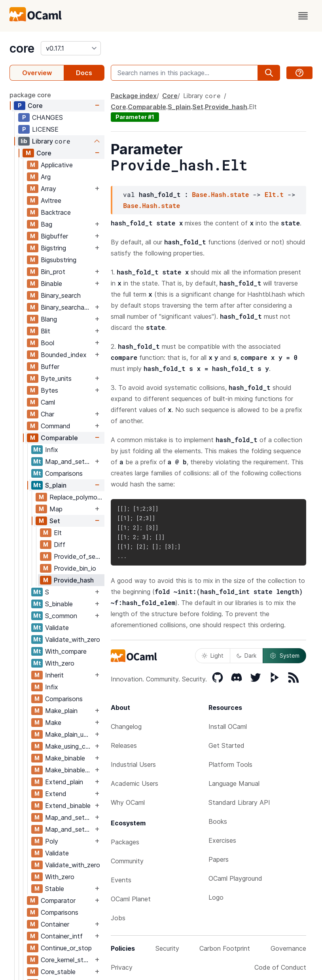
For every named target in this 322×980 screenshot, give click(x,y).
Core (35, 106)
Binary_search (61, 295)
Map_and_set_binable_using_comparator (69, 829)
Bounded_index (64, 355)
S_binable (59, 604)
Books (218, 821)
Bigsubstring (59, 260)
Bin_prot (53, 272)
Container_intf (62, 936)
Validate (57, 628)
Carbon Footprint (225, 948)
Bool (47, 343)
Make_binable (65, 758)
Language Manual (234, 783)
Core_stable (58, 972)
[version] (71, 48)
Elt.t (274, 194)
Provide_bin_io (75, 568)
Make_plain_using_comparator (69, 734)
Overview (37, 73)
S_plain (56, 485)
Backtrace (56, 212)
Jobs (118, 918)
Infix (52, 450)
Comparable (59, 438)
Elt (58, 533)
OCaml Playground (235, 878)
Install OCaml (228, 726)
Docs (84, 73)
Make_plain (61, 711)
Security (167, 948)
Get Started (226, 745)
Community (127, 861)
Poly (52, 841)
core (22, 48)
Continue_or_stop (66, 948)
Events (121, 880)
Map (56, 509)
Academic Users (134, 783)
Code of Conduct (280, 967)
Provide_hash (74, 580)
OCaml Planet (131, 899)
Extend (56, 794)
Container (55, 924)
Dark (246, 656)
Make (53, 723)
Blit (45, 331)
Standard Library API (239, 802)
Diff (60, 545)
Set (55, 521)
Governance (288, 948)
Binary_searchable (67, 307)
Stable (55, 889)
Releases (124, 745)
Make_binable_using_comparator (69, 770)
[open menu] (303, 16)
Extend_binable (68, 806)
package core (30, 95)
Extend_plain (64, 782)
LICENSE (45, 129)
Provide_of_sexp (78, 556)
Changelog (126, 726)
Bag (46, 224)
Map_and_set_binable (69, 462)
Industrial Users (133, 764)
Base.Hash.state (220, 194)
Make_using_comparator (69, 746)
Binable (51, 284)
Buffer (50, 367)
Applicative (57, 165)
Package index (134, 96)
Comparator (58, 901)
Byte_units (56, 378)
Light (213, 656)
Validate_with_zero (73, 639)
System (284, 656)
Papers (219, 859)
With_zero (60, 663)
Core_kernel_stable (67, 960)
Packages (125, 842)
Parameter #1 (135, 117)
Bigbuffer (54, 236)
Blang (49, 319)
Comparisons (64, 473)
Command (56, 426)
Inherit (54, 675)
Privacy (122, 967)
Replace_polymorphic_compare (77, 497)
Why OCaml (128, 802)
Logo (216, 897)
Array (48, 189)
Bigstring (53, 248)
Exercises (222, 840)
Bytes (49, 390)
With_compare (66, 651)
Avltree (51, 201)
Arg (46, 177)
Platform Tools (230, 764)
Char (47, 414)
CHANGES (47, 117)
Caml (48, 402)
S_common (61, 616)
